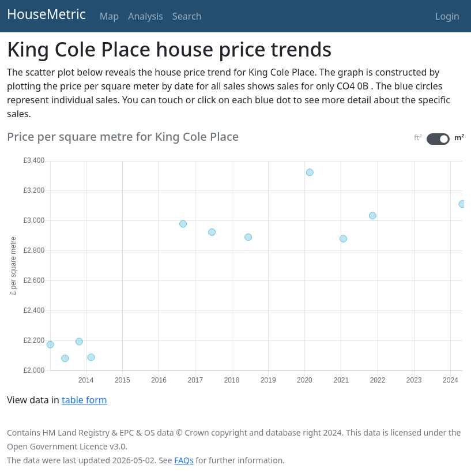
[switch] (438, 139)
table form (84, 400)
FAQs (184, 460)
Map (109, 16)
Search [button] (187, 16)
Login (447, 16)
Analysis (146, 16)
